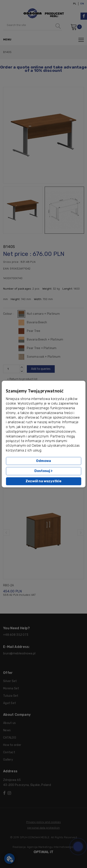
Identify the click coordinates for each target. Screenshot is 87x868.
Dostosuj (43, 471)
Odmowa (43, 461)
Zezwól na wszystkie (43, 481)
